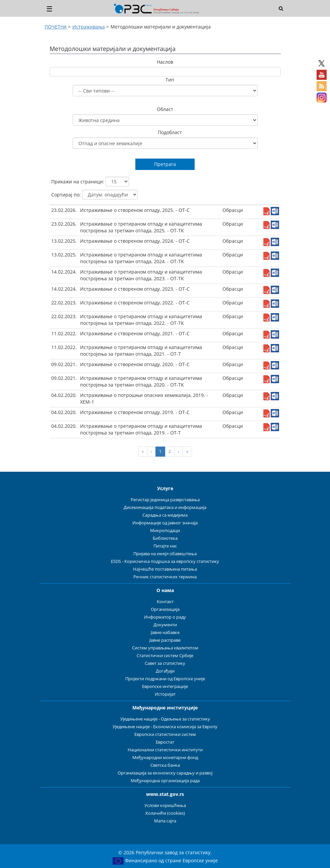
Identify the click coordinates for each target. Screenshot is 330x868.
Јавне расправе (165, 640)
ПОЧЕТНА (56, 27)
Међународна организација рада (165, 781)
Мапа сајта (165, 821)
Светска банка (165, 765)
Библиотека (165, 538)
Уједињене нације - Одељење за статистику (165, 719)
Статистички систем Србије (165, 656)
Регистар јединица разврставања (165, 500)
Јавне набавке (165, 632)
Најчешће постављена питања (165, 569)
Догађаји (165, 671)
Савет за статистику (165, 663)
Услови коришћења (165, 805)
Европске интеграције (165, 686)
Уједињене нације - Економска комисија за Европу (165, 727)
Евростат (165, 742)
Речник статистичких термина (165, 577)
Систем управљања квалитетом (165, 648)
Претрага (165, 164)
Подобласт (170, 132)
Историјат (165, 694)
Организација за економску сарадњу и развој (165, 773)
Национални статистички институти (165, 750)
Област (165, 109)
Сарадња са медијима (165, 515)
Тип (170, 80)
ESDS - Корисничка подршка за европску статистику (165, 561)
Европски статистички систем (165, 734)
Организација (165, 609)
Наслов (165, 62)
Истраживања (89, 27)
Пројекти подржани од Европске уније (165, 679)
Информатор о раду (165, 617)
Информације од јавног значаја (165, 523)
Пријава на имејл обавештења (165, 554)
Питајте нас (165, 546)
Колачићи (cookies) (165, 813)
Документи (165, 625)
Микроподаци (165, 531)
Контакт (165, 602)
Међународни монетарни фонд (165, 758)
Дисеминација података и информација (165, 507)
